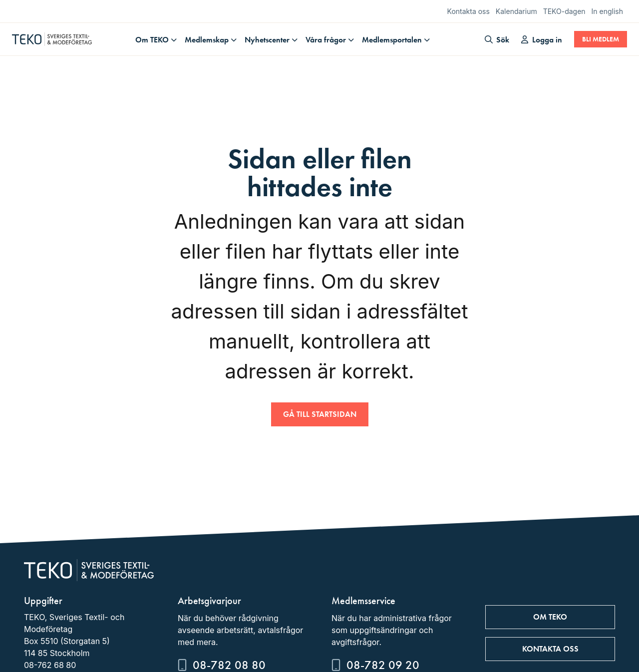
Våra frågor (326, 40)
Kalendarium (516, 11)
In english (607, 11)
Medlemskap (207, 40)
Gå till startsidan (320, 414)
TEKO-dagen (564, 11)
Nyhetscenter (267, 40)
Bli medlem (601, 39)
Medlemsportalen (392, 40)
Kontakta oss (469, 11)
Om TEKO (152, 40)
